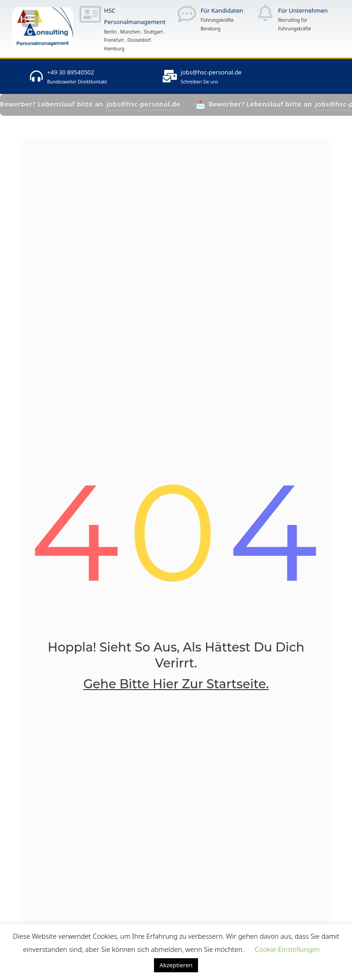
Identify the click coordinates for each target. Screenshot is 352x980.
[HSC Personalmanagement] (90, 14)
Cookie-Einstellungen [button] (287, 949)
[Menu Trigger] (30, 19)
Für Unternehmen (303, 10)
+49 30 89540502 (71, 72)
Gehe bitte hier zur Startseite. (176, 684)
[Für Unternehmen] (265, 13)
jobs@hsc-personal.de (211, 72)
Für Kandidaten (222, 10)
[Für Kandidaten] (187, 14)
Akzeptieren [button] (176, 965)
